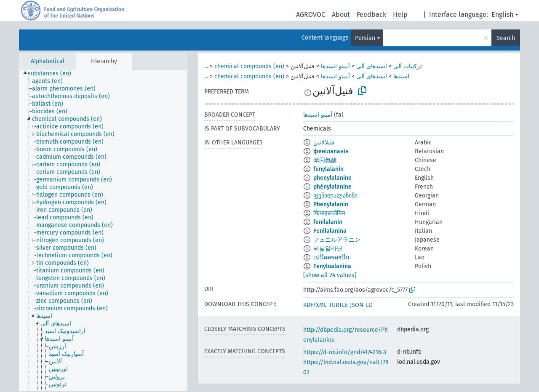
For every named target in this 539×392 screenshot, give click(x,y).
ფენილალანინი (335, 196)
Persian (365, 38)
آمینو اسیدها (335, 66)
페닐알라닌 (328, 249)
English (502, 15)
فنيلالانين (324, 143)
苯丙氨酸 (325, 160)
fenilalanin (328, 222)
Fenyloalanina (332, 266)
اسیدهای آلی (372, 66)
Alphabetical (48, 61)
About (341, 15)
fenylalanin (328, 169)
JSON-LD (361, 305)
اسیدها (401, 76)
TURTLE (338, 305)
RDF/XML (315, 305)
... (206, 66)
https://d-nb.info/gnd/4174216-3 (345, 352)
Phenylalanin (331, 204)
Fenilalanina (330, 231)
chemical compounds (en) (249, 66)
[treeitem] (53, 74)
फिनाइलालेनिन (329, 213)
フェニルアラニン (337, 240)
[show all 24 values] (330, 275)
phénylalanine (332, 187)
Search (506, 38)
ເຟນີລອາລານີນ (331, 257)
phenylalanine (332, 178)
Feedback (371, 15)
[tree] (103, 231)
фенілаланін (331, 151)
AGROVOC (311, 15)
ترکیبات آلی (408, 66)
